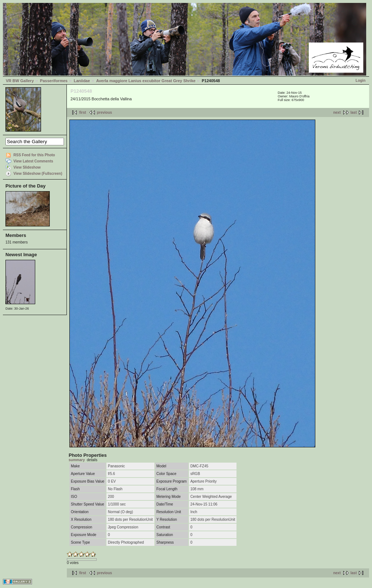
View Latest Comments (33, 161)
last (354, 112)
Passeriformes (54, 81)
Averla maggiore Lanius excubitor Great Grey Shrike (146, 81)
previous (105, 112)
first (83, 112)
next (337, 112)
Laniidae (82, 81)
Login (361, 80)
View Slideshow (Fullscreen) (38, 174)
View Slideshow (27, 167)
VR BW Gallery (20, 81)
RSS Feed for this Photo (34, 155)
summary (77, 460)
